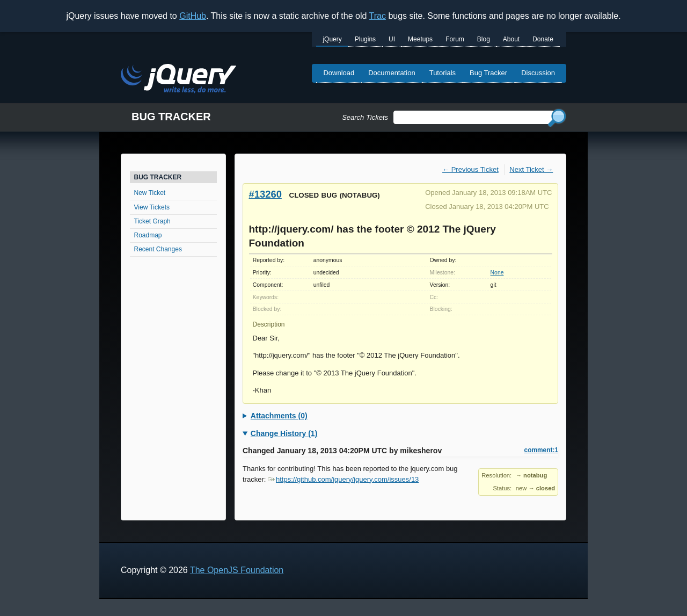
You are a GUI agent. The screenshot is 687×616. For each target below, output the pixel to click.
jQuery (332, 39)
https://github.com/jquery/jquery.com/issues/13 (343, 479)
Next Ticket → (531, 169)
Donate (543, 39)
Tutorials (443, 73)
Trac (378, 16)
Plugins (365, 39)
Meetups (420, 39)
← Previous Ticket (470, 169)
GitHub (193, 16)
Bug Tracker (488, 73)
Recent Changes (158, 249)
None (497, 273)
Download (339, 73)
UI (392, 39)
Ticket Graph (152, 221)
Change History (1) (284, 433)
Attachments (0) (279, 416)
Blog (484, 39)
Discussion (538, 73)
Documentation (392, 73)
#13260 (265, 194)
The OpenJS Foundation (237, 570)
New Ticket (150, 193)
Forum (455, 39)
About (511, 39)
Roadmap (148, 235)
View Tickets (152, 207)
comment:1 (541, 450)
